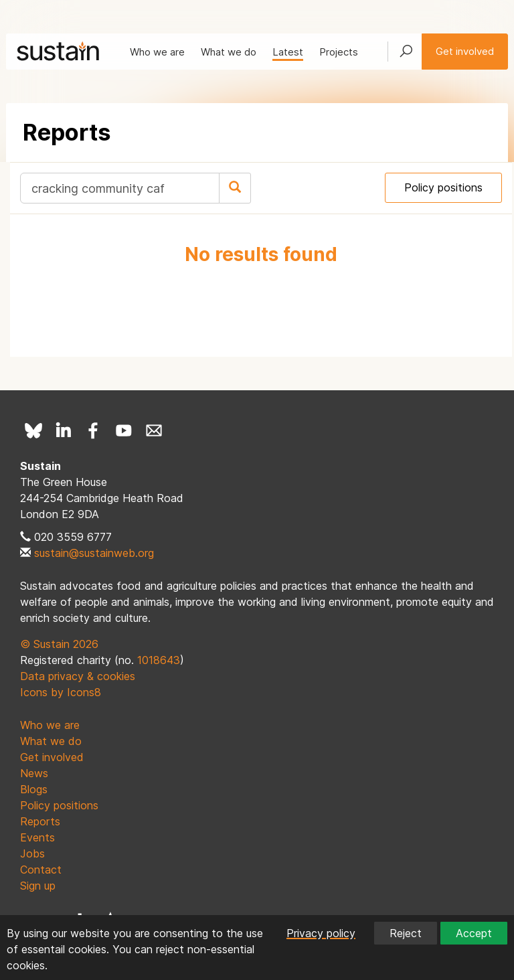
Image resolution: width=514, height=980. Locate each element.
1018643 (159, 660)
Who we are (157, 52)
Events (37, 837)
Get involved (465, 51)
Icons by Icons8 (61, 692)
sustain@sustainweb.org (94, 553)
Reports (40, 821)
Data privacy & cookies (78, 676)
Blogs (34, 789)
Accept (474, 933)
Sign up (38, 886)
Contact (41, 870)
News (34, 773)
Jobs (32, 853)
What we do (229, 52)
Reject (406, 933)
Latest (288, 52)
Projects (339, 52)
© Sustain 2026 (59, 644)
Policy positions (443, 187)
